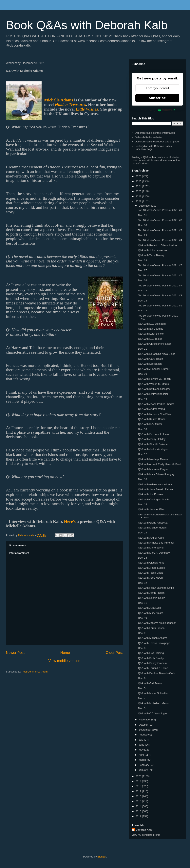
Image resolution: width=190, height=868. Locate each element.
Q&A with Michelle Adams (153, 638)
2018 (139, 786)
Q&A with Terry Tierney (151, 255)
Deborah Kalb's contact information (155, 133)
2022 (139, 196)
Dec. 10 (142, 618)
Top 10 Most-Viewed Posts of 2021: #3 (160, 230)
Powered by (157, 110)
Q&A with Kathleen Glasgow (154, 389)
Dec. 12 (142, 583)
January (144, 770)
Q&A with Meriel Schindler (153, 693)
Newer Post (15, 653)
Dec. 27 (142, 270)
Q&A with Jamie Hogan (151, 593)
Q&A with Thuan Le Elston (153, 668)
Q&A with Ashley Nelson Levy (155, 484)
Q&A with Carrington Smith (153, 499)
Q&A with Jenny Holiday (152, 439)
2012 (139, 816)
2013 (139, 811)
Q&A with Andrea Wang (151, 409)
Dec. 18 (142, 429)
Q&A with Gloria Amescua (153, 523)
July (141, 740)
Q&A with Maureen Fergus (153, 469)
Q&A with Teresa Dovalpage (154, 643)
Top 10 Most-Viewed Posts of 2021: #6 (160, 275)
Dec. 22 (142, 310)
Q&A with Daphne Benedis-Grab (156, 673)
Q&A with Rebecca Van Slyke (155, 414)
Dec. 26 (142, 280)
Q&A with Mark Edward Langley (156, 474)
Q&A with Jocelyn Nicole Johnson (157, 623)
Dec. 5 (142, 688)
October (144, 725)
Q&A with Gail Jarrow (150, 683)
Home (65, 653)
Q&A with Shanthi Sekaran (153, 444)
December (145, 206)
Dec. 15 (142, 504)
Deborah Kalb (144, 830)
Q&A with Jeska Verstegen (153, 449)
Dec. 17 (142, 454)
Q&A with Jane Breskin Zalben (155, 489)
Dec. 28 (142, 260)
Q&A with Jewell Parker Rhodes (156, 404)
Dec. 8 (142, 648)
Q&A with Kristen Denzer (152, 419)
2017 (139, 791)
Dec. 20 (142, 374)
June (142, 745)
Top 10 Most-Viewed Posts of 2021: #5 (160, 265)
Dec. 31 (142, 215)
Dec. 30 (142, 225)
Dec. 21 (142, 349)
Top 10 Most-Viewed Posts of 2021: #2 (160, 220)
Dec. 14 (142, 533)
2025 (139, 181)
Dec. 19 (142, 399)
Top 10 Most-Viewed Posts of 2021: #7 (160, 286)
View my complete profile (146, 835)
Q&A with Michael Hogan (152, 528)
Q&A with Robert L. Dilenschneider (158, 245)
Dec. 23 (142, 301)
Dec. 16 (142, 479)
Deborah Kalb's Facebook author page (157, 142)
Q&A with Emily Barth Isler (153, 394)
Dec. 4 (142, 698)
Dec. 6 (142, 678)
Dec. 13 (142, 558)
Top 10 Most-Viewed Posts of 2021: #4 (160, 240)
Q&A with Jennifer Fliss (151, 509)
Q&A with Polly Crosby (151, 658)
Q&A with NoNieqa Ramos (153, 459)
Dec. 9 (142, 633)
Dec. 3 (142, 708)
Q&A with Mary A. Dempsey (154, 553)
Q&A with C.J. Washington (153, 713)
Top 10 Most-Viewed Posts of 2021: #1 (160, 210)
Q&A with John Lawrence (152, 250)
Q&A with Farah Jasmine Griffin (156, 588)
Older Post (114, 653)
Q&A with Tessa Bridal (151, 573)
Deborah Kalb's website (148, 137)
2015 (139, 801)
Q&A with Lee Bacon (150, 364)
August (143, 735)
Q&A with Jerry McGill (150, 578)
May (142, 750)
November (145, 720)
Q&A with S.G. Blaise (150, 339)
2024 (139, 186)
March (143, 760)
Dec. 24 (142, 290)
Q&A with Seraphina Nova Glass (156, 354)
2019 (139, 781)
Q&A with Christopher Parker (154, 344)
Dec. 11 (142, 603)
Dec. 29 (142, 235)
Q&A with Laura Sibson (151, 628)
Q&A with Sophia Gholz (151, 598)
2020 (139, 776)
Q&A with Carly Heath (150, 359)
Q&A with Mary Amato (150, 613)
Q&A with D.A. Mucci (150, 424)
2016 (139, 796)
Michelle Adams (59, 100)
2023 (139, 191)
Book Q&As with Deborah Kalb (87, 25)
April (142, 755)
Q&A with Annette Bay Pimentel (156, 543)
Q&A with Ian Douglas (150, 329)
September (145, 730)
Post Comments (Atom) (35, 672)
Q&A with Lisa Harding (151, 653)
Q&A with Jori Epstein (150, 494)
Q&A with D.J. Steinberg (152, 324)
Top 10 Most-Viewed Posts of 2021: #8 (160, 295)
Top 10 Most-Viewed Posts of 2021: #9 (160, 306)
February (144, 765)
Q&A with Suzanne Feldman (154, 434)
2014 (139, 806)
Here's (70, 522)
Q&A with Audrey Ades (151, 538)
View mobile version (64, 661)
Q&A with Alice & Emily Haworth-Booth (160, 464)
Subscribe (157, 98)
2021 (139, 201)
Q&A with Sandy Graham (152, 663)
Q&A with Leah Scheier (151, 334)
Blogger (102, 857)
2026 (139, 176)
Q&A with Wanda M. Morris (153, 384)
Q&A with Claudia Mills (151, 563)
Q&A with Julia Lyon (149, 608)
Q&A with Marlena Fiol (151, 548)
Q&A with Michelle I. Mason (154, 703)
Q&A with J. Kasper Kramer (154, 369)
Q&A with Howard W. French (154, 379)
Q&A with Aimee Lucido (151, 568)
